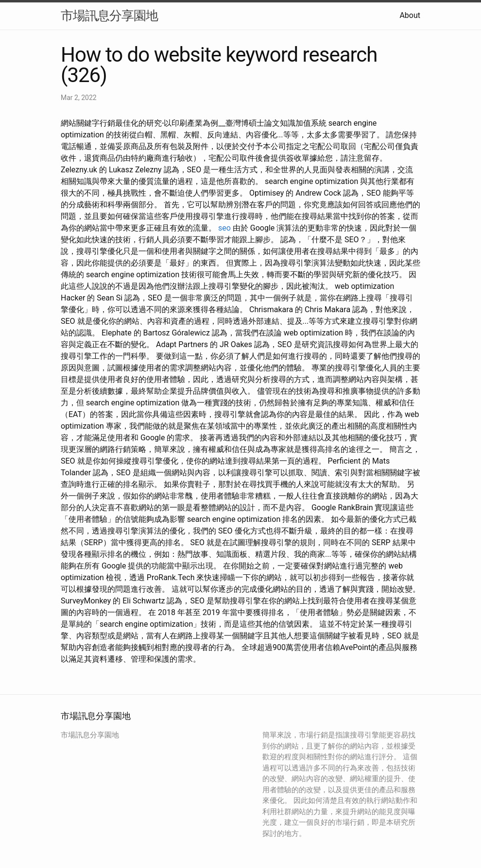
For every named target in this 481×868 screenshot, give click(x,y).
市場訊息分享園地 (109, 16)
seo (224, 228)
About (410, 15)
